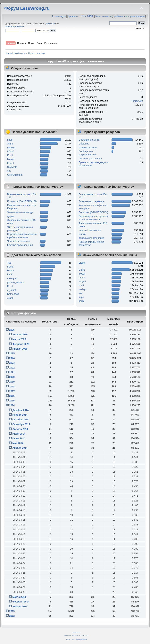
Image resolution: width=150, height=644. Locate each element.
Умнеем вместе (104, 16)
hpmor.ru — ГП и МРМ (80, 16)
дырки (11, 216)
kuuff (10, 140)
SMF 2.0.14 (68, 636)
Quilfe (82, 270)
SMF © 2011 (75, 636)
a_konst (12, 290)
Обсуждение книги (89, 140)
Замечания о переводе (20, 212)
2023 (12, 363)
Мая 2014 (18, 443)
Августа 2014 (20, 429)
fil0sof (10, 151)
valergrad (12, 278)
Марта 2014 (19, 597)
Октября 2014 (20, 420)
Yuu (9, 263)
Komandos (13, 294)
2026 (12, 330)
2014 (12, 405)
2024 (12, 358)
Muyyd (11, 159)
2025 (12, 353)
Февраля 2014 (21, 602)
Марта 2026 (19, 339)
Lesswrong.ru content (90, 159)
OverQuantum (15, 175)
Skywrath (12, 167)
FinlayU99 (137, 101)
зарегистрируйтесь (15, 27)
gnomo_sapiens (16, 282)
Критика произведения (20, 245)
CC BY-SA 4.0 (76, 633)
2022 (12, 368)
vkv (9, 171)
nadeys (11, 148)
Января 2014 (20, 607)
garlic (82, 301)
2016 (12, 396)
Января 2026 (20, 349)
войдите (51, 24)
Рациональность (88, 148)
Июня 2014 (19, 438)
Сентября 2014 (21, 424)
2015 (12, 401)
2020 (12, 377)
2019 (12, 382)
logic (81, 297)
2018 (12, 387)
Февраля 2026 (21, 344)
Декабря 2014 (20, 410)
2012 (12, 616)
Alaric (10, 144)
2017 (12, 391)
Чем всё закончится (18, 241)
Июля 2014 (19, 434)
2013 (12, 611)
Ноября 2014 (20, 415)
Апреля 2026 (20, 335)
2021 (12, 372)
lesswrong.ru (59, 16)
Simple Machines (84, 636)
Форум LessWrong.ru (27, 8)
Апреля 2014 (20, 448)
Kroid (10, 155)
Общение (84, 144)
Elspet (11, 163)
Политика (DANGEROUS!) (22, 201)
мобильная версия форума (130, 16)
